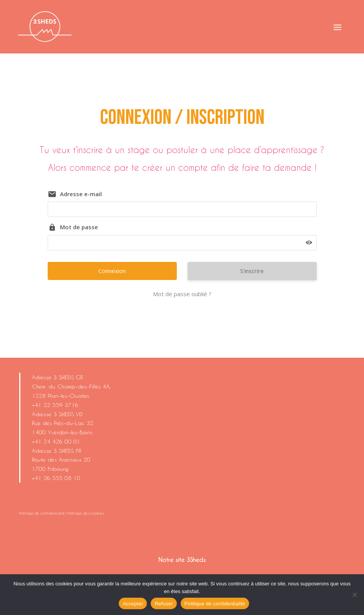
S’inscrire (252, 271)
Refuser (164, 604)
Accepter (133, 604)
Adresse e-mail (81, 194)
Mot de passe (79, 227)
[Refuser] (354, 595)
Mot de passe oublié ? (182, 294)
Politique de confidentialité (42, 513)
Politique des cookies (86, 513)
